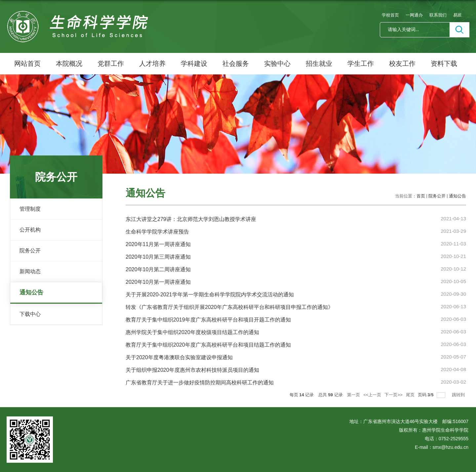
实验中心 (277, 64)
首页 (421, 196)
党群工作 (111, 64)
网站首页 (27, 64)
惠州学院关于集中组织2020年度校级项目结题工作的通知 (192, 332)
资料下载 (444, 64)
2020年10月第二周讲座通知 (158, 269)
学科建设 (194, 64)
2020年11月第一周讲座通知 (158, 244)
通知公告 (457, 196)
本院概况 (69, 64)
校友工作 (402, 64)
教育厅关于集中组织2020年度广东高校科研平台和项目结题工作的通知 (208, 345)
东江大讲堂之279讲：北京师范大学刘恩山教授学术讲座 (191, 219)
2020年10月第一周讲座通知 (158, 282)
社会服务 (236, 64)
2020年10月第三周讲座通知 (158, 257)
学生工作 (361, 64)
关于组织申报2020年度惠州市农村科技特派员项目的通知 (192, 370)
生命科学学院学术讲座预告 (157, 232)
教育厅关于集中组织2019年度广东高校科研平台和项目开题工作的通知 (208, 320)
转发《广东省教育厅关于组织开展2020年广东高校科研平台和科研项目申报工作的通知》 (229, 307)
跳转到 (459, 395)
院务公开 (437, 196)
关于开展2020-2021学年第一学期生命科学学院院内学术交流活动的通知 (210, 295)
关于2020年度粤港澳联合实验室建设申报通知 (179, 357)
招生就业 (319, 64)
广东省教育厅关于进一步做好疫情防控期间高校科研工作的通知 (200, 383)
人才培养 (152, 64)
